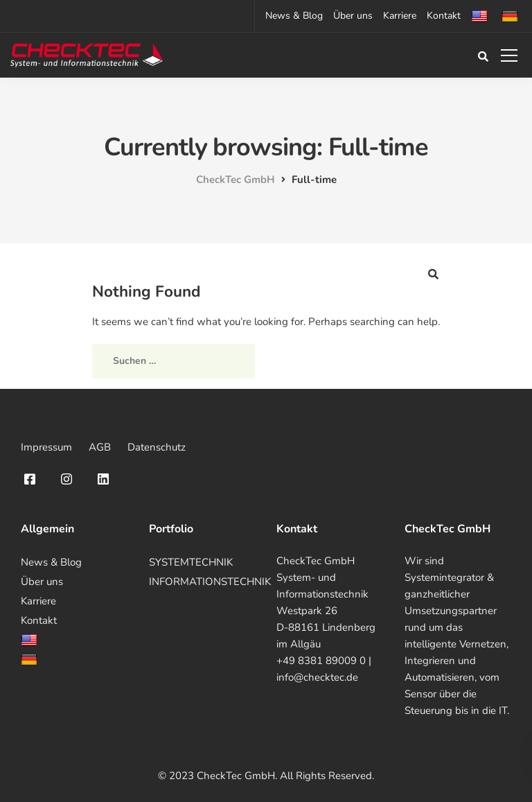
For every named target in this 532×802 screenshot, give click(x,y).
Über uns (353, 16)
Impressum (46, 447)
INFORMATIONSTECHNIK (210, 582)
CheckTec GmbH (316, 561)
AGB (100, 447)
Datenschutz (157, 447)
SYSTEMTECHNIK (191, 562)
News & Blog (294, 16)
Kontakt (444, 16)
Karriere (400, 16)
